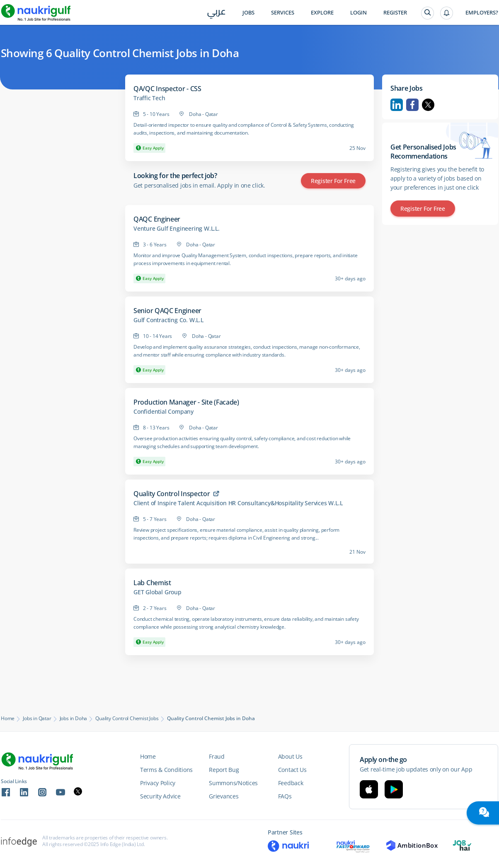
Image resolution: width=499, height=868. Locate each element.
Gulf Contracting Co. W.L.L (168, 320)
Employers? (482, 13)
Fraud (217, 756)
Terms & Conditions (166, 770)
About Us (290, 756)
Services (283, 13)
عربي (217, 13)
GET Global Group (157, 592)
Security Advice (160, 796)
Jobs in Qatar (37, 719)
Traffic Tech (149, 98)
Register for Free (333, 181)
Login (359, 13)
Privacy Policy (158, 783)
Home (8, 719)
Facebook (412, 105)
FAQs (285, 796)
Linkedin (397, 105)
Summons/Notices (233, 783)
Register (395, 13)
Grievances (224, 796)
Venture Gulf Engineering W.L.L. (177, 229)
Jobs (248, 13)
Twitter (428, 105)
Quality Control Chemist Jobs (127, 719)
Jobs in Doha (74, 719)
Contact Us (292, 770)
